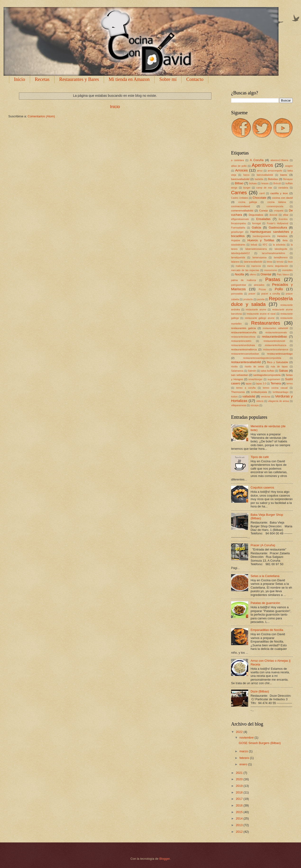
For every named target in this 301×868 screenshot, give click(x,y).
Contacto (195, 79)
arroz (260, 171)
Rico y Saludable (278, 362)
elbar (286, 215)
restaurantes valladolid (275, 328)
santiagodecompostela (267, 375)
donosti (273, 215)
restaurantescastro (241, 341)
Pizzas (262, 289)
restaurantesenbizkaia (243, 345)
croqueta (279, 211)
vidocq (260, 401)
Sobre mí (168, 79)
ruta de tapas (279, 367)
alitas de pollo (239, 166)
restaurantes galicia (244, 328)
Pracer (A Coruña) (263, 545)
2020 (240, 779)
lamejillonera (281, 258)
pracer (252, 294)
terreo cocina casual (275, 388)
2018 (240, 792)
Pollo (279, 289)
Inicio (20, 79)
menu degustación (278, 266)
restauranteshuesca (275, 345)
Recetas (42, 79)
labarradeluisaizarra (256, 249)
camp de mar (264, 188)
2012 (240, 832)
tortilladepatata (259, 392)
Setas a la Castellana (265, 576)
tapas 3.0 (261, 384)
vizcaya (255, 405)
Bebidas (273, 179)
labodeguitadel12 (240, 253)
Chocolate (260, 198)
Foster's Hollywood (278, 223)
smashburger (255, 379)
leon (290, 262)
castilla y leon (279, 193)
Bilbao (239, 183)
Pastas (273, 279)
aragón (289, 166)
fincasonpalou (239, 223)
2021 (240, 773)
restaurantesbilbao (274, 337)
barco (246, 175)
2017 (240, 799)
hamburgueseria (261, 236)
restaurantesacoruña (244, 332)
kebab (254, 245)
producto (248, 299)
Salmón (252, 371)
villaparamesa (239, 405)
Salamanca (237, 371)
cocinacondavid (241, 206)
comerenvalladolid (242, 211)
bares (284, 175)
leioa (269, 262)
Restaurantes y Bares (79, 79)
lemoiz (280, 262)
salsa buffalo (268, 371)
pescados (259, 285)
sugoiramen (274, 379)
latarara (235, 262)
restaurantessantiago (280, 354)
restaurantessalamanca (276, 350)
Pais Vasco (283, 275)
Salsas (284, 371)
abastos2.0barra (279, 160)
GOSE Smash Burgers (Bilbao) (260, 743)
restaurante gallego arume (260, 318)
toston (234, 397)
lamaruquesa (260, 258)
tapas (249, 384)
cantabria (283, 188)
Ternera (276, 383)
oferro (253, 275)
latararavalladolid (253, 262)
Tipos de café (260, 457)
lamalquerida (238, 258)
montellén (287, 270)
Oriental (266, 274)
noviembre (247, 738)
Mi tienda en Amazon (129, 79)
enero (244, 764)
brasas (265, 183)
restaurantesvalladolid (246, 362)
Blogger (164, 859)
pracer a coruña (271, 294)
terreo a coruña (246, 388)
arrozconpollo (275, 171)
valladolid (249, 396)
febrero (245, 758)
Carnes (239, 192)
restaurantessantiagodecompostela (262, 358)
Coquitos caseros (262, 487)
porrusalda (237, 294)
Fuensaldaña (238, 228)
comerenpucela (275, 206)
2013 (240, 825)
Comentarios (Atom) (41, 116)
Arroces (241, 170)
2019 (240, 786)
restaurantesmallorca (244, 349)
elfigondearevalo (240, 219)
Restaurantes (266, 323)
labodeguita (281, 249)
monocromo (271, 270)
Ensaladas (263, 219)
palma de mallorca (244, 280)
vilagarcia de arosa (278, 401)
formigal (257, 223)
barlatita (259, 179)
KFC (265, 245)
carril (262, 193)
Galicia (256, 227)
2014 (240, 818)
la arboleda (279, 245)
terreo (290, 384)
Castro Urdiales (239, 198)
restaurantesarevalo (276, 333)
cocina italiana (277, 202)
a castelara (237, 160)
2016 (240, 805)
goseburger (237, 232)
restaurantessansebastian (245, 354)
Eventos (283, 219)
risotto (234, 367)
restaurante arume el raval (261, 314)
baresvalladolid (240, 179)
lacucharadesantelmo (274, 253)
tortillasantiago (280, 392)
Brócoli (277, 183)
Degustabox (256, 215)
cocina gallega (248, 202)
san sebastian (240, 375)
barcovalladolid (265, 175)
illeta (285, 240)
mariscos (256, 266)
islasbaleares (238, 245)
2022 (240, 732)
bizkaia (253, 183)
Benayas (288, 179)
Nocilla (239, 274)
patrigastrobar (239, 285)
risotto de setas (254, 367)
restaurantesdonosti (274, 341)
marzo (244, 751)
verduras (266, 397)
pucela (261, 299)
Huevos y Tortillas (261, 240)
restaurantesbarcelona (243, 337)
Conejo (264, 211)
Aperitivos (262, 165)
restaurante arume (256, 310)
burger (247, 188)
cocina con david (282, 198)
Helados (282, 236)
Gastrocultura (278, 227)
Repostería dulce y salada (262, 301)
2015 (240, 812)
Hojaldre (236, 240)
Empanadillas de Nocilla (267, 630)
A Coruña (257, 160)
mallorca (240, 266)
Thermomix (238, 392)
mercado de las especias (245, 270)
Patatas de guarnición (265, 603)
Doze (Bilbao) (260, 691)
